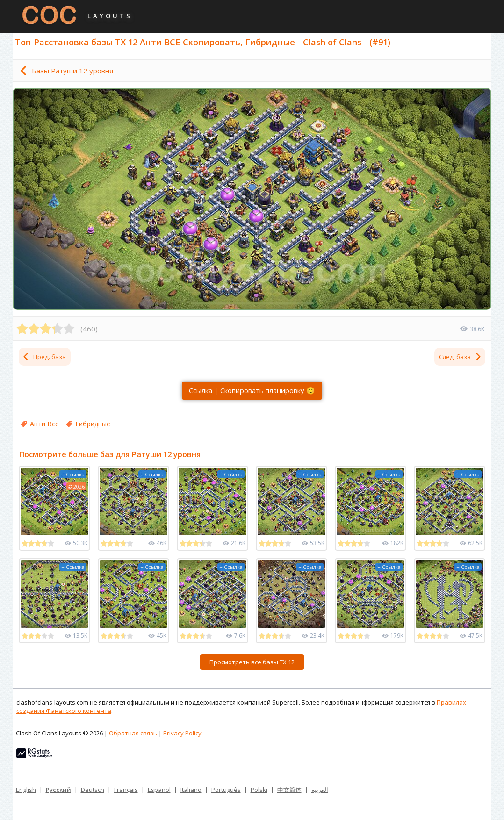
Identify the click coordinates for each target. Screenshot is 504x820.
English (26, 790)
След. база (461, 357)
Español (159, 790)
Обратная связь (133, 733)
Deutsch (93, 790)
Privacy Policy (182, 733)
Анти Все (44, 424)
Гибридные (93, 424)
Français (126, 790)
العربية (320, 790)
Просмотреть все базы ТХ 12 (252, 662)
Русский (58, 790)
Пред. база (44, 357)
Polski (259, 790)
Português (226, 790)
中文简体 (289, 790)
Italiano (191, 790)
